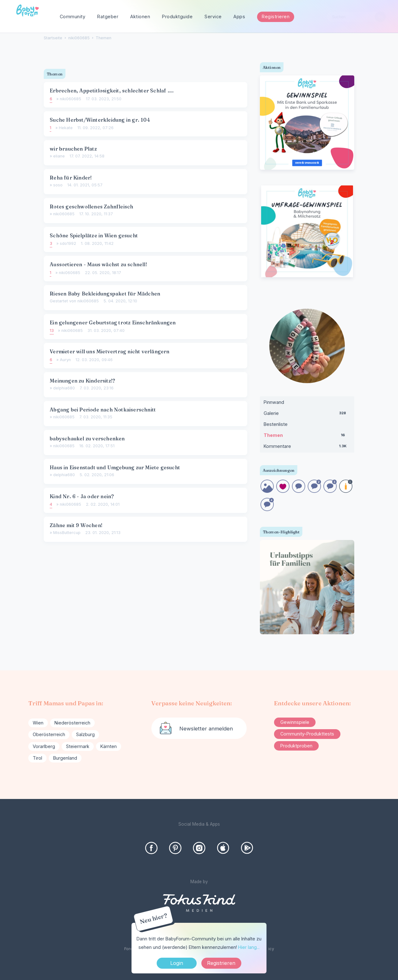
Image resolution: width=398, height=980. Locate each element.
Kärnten (109, 746)
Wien (38, 723)
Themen (307, 437)
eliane (59, 156)
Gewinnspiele (295, 722)
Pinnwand (274, 402)
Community (73, 17)
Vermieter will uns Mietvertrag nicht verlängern (109, 351)
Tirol (37, 758)
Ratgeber (108, 17)
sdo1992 (68, 243)
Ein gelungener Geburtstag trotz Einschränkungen (113, 322)
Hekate (66, 128)
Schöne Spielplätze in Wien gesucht (94, 235)
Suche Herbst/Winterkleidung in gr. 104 (100, 120)
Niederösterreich (72, 723)
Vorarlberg (44, 746)
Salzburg (85, 734)
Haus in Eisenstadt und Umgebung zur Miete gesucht (115, 467)
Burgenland (65, 758)
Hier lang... (249, 947)
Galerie (307, 415)
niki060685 (70, 99)
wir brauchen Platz (73, 149)
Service (213, 17)
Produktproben (296, 746)
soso (58, 185)
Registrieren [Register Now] (221, 963)
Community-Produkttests (307, 734)
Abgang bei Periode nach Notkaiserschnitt (103, 410)
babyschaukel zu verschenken (87, 438)
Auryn (65, 360)
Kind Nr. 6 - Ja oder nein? (82, 496)
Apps (239, 17)
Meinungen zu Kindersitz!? (82, 381)
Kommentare (307, 448)
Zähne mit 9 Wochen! (76, 525)
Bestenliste (276, 424)
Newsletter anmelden (206, 729)
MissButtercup (67, 533)
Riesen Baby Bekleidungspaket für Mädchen (105, 294)
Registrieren (276, 17)
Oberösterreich (49, 734)
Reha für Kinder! (71, 178)
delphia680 (64, 388)
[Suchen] (380, 17)
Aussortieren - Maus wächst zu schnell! (98, 264)
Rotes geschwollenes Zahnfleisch (91, 206)
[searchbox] (356, 17)
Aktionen (140, 17)
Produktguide (177, 17)
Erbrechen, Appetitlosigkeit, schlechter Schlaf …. (112, 91)
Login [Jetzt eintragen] (177, 963)
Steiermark (78, 746)
